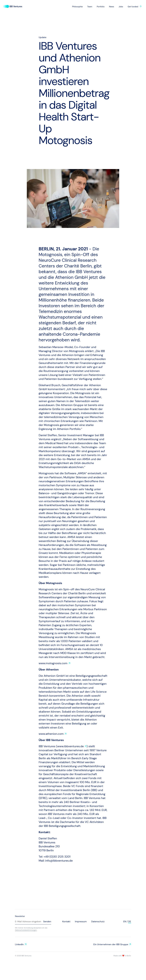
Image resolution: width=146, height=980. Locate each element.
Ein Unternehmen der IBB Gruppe (111, 944)
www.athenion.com (51, 734)
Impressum (81, 921)
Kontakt (66, 921)
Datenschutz (98, 921)
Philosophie (77, 7)
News (112, 7)
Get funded (133, 7)
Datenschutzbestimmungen (26, 930)
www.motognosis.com (53, 663)
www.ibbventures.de (71, 746)
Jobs (121, 7)
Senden (47, 921)
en (125, 921)
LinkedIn (19, 944)
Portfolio (101, 7)
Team (90, 7)
